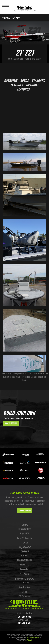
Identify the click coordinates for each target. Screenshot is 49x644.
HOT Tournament (24, 596)
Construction (24, 587)
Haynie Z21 (25, 533)
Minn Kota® (25, 574)
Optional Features (28, 87)
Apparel (25, 592)
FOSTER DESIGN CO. (33, 638)
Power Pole (24, 565)
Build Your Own (11, 423)
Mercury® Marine (24, 560)
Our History (24, 582)
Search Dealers (24, 510)
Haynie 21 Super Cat (25, 538)
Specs (24, 80)
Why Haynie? (24, 547)
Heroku (29, 640)
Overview (11, 80)
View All (25, 543)
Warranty (25, 555)
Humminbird (25, 569)
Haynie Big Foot (25, 529)
